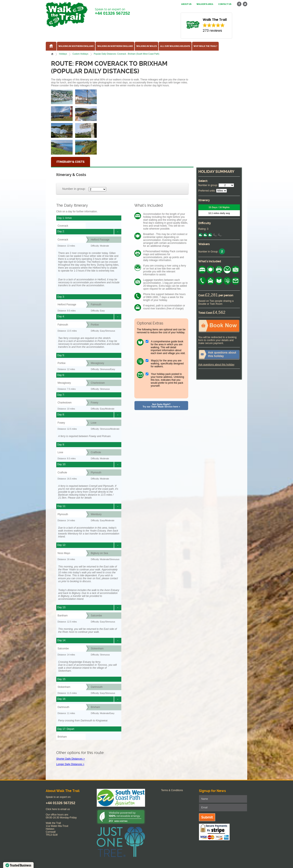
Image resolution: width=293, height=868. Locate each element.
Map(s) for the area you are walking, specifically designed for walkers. (167, 364)
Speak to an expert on (112, 12)
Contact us (225, 4)
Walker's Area (205, 4)
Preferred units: (207, 191)
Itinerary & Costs (71, 162)
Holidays (63, 54)
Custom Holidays (80, 54)
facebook (239, 4)
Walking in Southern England (76, 46)
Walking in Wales (146, 46)
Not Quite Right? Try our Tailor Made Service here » (161, 405)
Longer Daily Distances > (70, 764)
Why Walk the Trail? (205, 46)
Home (52, 54)
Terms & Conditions (172, 790)
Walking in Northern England (115, 46)
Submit (207, 817)
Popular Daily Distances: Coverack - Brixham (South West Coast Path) (127, 54)
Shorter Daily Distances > (71, 759)
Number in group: (74, 189)
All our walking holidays (175, 46)
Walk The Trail (67, 14)
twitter (245, 4)
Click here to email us (58, 809)
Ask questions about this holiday (216, 365)
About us (186, 4)
